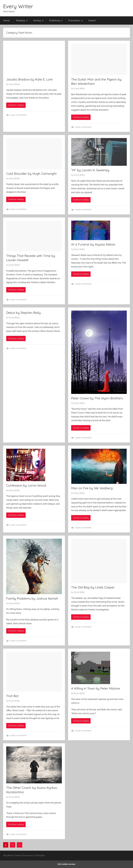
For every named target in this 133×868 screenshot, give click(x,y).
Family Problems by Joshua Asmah (32, 598)
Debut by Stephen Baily (24, 313)
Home (6, 20)
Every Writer (18, 6)
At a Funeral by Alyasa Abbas (93, 244)
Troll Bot (12, 696)
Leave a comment (18, 115)
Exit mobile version (66, 864)
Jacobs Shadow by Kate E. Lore (29, 79)
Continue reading (16, 105)
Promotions (76, 20)
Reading (22, 20)
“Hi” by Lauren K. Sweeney (90, 170)
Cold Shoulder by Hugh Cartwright (31, 174)
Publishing (56, 20)
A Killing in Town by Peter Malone (96, 688)
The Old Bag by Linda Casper (93, 587)
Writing (38, 20)
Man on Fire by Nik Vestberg (92, 488)
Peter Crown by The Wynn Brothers (97, 398)
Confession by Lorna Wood (26, 485)
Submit (92, 20)
